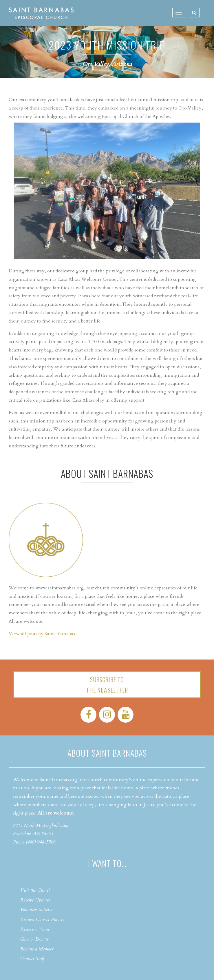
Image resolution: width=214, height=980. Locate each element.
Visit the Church (35, 890)
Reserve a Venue (35, 929)
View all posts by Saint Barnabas (42, 634)
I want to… (107, 863)
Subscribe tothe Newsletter (107, 685)
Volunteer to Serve (37, 910)
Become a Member (37, 949)
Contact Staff (32, 959)
